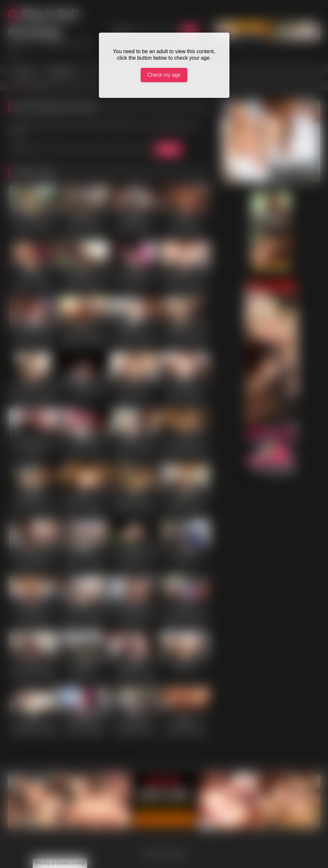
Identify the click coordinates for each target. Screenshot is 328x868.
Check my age (164, 75)
